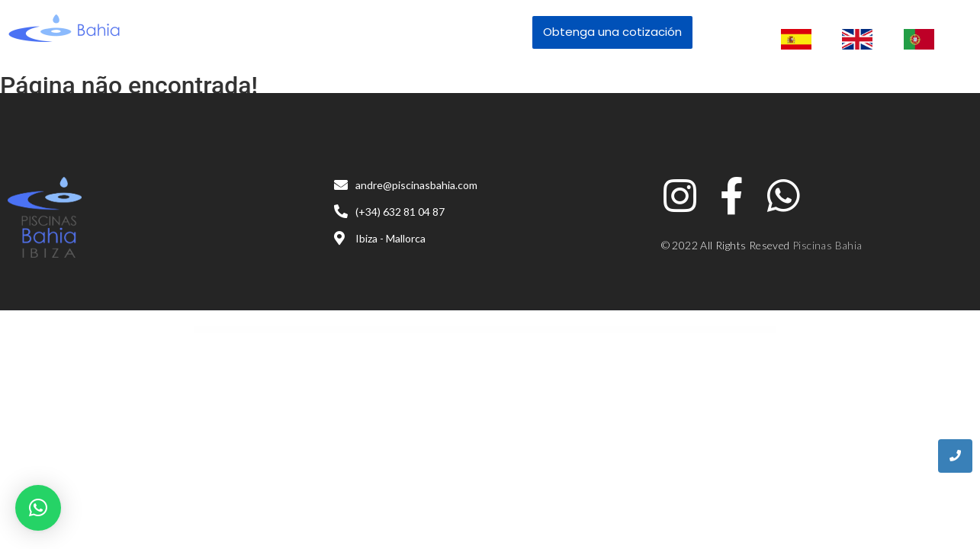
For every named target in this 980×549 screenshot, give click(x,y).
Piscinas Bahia (827, 245)
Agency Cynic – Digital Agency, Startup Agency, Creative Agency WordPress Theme (427, 330)
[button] (38, 508)
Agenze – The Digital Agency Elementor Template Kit (529, 330)
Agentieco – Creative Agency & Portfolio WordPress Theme (506, 330)
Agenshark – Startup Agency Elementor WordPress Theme (484, 330)
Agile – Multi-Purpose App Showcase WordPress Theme (590, 330)
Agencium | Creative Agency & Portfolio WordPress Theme (400, 330)
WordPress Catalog (384, 330)
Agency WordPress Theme (449, 330)
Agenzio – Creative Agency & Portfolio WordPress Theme (550, 330)
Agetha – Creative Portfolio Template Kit (570, 330)
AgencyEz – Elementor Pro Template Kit (464, 330)
